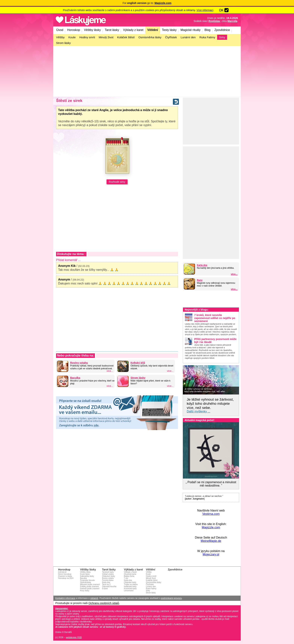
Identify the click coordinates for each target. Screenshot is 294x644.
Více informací (205, 10)
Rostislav (214, 21)
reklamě (94, 598)
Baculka (75, 378)
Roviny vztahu (79, 363)
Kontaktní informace (65, 598)
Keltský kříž (138, 363)
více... (234, 274)
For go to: (147, 3)
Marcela (232, 21)
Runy (200, 280)
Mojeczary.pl (211, 554)
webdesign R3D (74, 637)
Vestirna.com (211, 514)
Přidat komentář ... (68, 260)
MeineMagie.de (211, 541)
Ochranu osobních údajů (104, 603)
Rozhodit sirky (117, 182)
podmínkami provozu (171, 598)
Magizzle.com (211, 527)
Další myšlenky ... (198, 411)
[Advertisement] (147, 71)
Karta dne (202, 265)
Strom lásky (138, 378)
